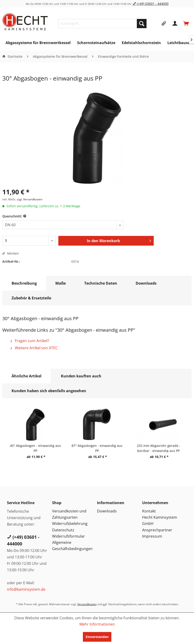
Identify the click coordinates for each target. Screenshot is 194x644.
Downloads (146, 283)
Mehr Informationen (97, 624)
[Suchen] (142, 24)
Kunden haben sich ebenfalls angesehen (49, 391)
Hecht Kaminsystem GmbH (160, 520)
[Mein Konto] (175, 24)
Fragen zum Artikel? (30, 341)
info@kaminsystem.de (26, 589)
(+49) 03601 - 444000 (151, 4)
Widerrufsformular (69, 536)
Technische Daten (101, 283)
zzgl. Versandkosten (30, 199)
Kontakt (149, 511)
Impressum (152, 536)
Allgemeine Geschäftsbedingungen (72, 546)
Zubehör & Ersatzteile (31, 298)
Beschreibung (24, 283)
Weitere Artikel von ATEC (34, 348)
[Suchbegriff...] (102, 24)
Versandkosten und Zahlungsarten (69, 514)
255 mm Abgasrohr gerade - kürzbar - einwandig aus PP (159, 448)
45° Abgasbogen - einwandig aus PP (35, 448)
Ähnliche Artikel (27, 376)
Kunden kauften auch (81, 376)
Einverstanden (97, 637)
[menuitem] (102, 24)
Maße (61, 283)
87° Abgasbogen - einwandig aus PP (97, 448)
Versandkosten (87, 604)
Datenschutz (63, 530)
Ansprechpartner (157, 530)
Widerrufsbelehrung (70, 524)
